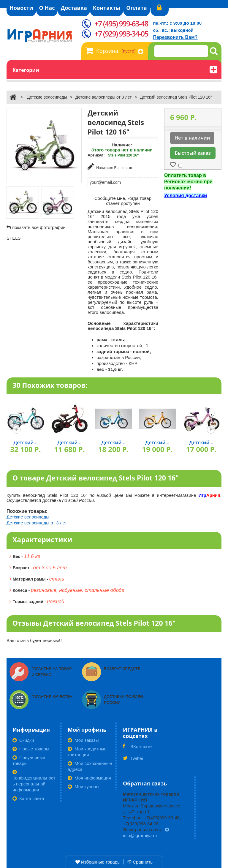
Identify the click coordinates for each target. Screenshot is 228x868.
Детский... (26, 442)
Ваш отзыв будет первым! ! (35, 640)
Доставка (74, 8)
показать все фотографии (39, 227)
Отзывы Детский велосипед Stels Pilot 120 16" (94, 623)
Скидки (23, 740)
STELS (14, 238)
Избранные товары (98, 862)
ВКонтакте (137, 748)
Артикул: (96, 155)
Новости (21, 8)
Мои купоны (83, 786)
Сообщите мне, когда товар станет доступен (123, 201)
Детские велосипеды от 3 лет (104, 97)
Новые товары (31, 749)
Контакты (107, 8)
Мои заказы (83, 740)
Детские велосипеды (47, 97)
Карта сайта (28, 798)
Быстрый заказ (193, 153)
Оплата (136, 8)
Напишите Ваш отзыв (110, 166)
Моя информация (89, 778)
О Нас (47, 8)
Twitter (133, 760)
